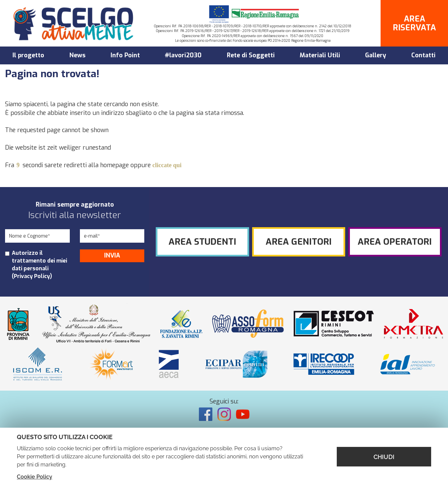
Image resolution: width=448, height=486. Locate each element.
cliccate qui (167, 165)
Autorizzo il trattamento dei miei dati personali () (39, 265)
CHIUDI (384, 457)
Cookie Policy (35, 477)
